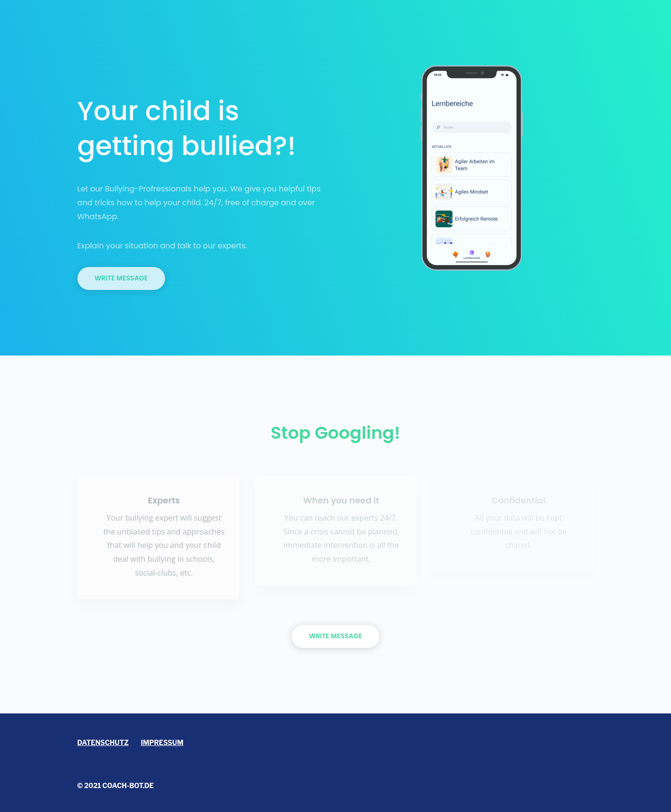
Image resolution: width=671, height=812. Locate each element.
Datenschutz (103, 742)
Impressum (162, 742)
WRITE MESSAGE (335, 636)
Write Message (121, 278)
